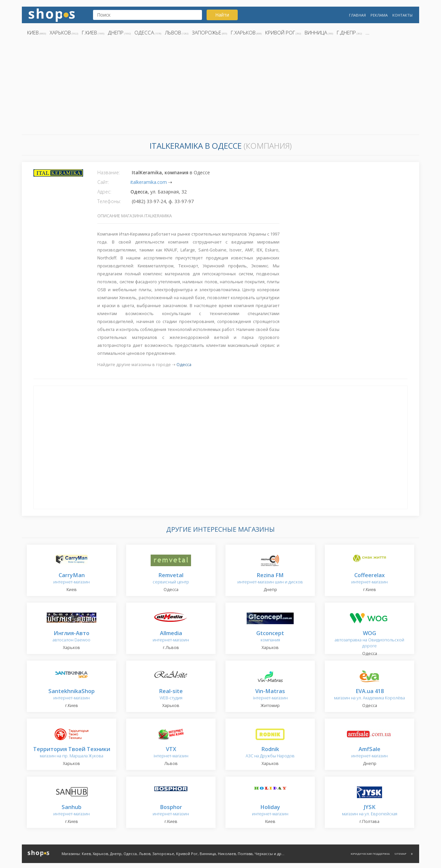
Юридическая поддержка (370, 854)
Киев (33, 32)
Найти (222, 15)
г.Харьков (243, 32)
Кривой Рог (280, 32)
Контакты (402, 15)
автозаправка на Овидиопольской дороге (369, 640)
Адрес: (104, 192)
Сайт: (103, 182)
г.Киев (89, 32)
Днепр (116, 32)
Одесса (144, 32)
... (367, 32)
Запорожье (207, 32)
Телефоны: (109, 201)
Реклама (379, 15)
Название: (109, 172)
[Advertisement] (220, 87)
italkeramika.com (149, 182)
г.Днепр (346, 32)
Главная (357, 15)
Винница (316, 32)
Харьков (60, 32)
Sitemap (400, 854)
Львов (173, 32)
